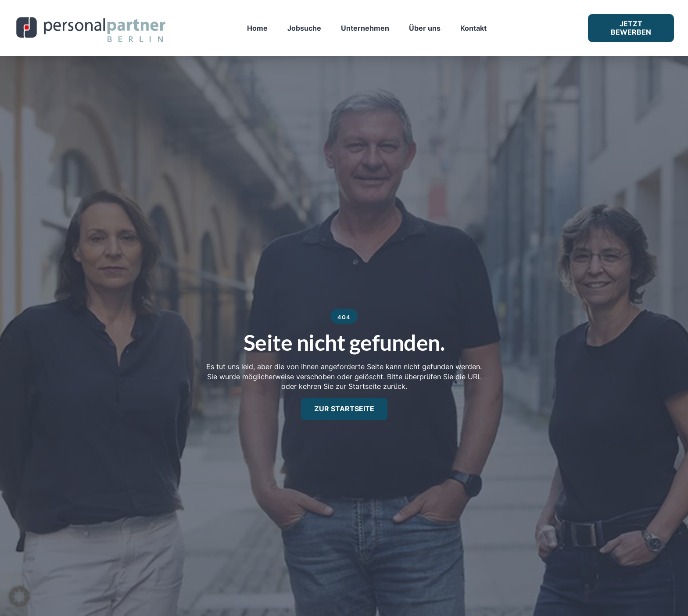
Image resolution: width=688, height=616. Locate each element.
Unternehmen (365, 28)
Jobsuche (304, 28)
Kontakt (473, 28)
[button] (19, 597)
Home (257, 28)
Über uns (425, 28)
